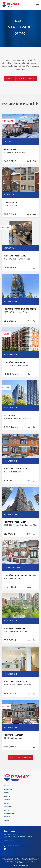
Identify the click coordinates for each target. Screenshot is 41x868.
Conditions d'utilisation (22, 861)
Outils (6, 803)
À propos (7, 796)
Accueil (10, 79)
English (7, 820)
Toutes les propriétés (20, 758)
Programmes (8, 807)
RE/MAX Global (9, 814)
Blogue (7, 810)
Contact (7, 817)
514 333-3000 (12, 840)
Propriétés (8, 789)
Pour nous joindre (26, 79)
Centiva (25, 866)
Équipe (6, 793)
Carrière (7, 800)
